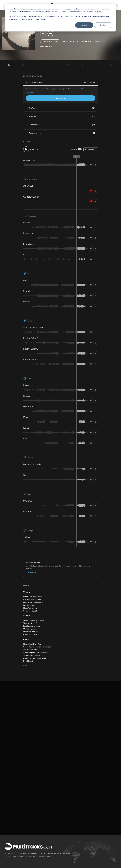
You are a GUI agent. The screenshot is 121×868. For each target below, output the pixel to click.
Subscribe (60, 98)
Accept (84, 25)
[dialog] (60, 18)
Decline (103, 25)
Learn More (30, 92)
